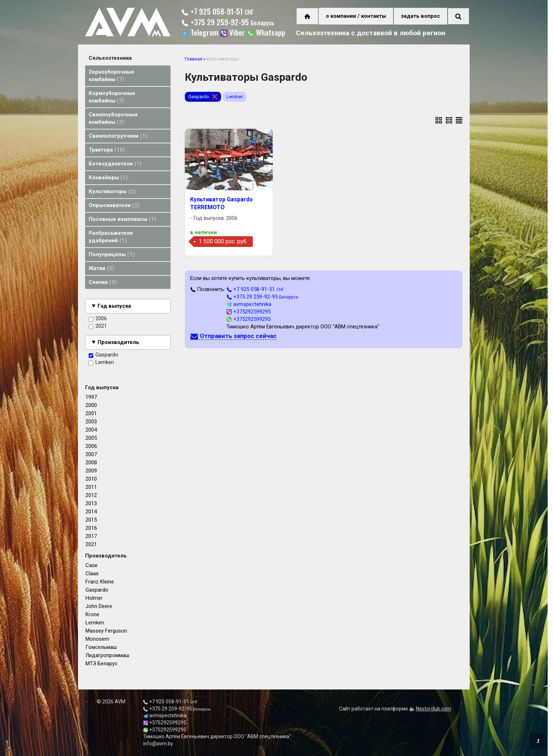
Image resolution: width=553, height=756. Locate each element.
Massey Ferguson (106, 631)
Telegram (200, 33)
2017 (91, 536)
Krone (92, 614)
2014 (91, 512)
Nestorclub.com (434, 709)
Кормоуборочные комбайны (112, 97)
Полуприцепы (112, 254)
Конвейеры (108, 178)
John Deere (99, 606)
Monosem (97, 639)
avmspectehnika (249, 304)
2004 (91, 430)
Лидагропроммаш (107, 655)
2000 (91, 405)
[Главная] (128, 35)
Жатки (101, 268)
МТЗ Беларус (101, 664)
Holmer (94, 598)
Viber (233, 33)
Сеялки (103, 282)
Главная (194, 59)
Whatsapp (266, 33)
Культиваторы (112, 191)
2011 (91, 487)
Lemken (101, 363)
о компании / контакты (356, 16)
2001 (91, 413)
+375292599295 (249, 312)
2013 (91, 503)
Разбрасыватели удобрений (111, 237)
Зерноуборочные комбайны (111, 76)
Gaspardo (103, 355)
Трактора (107, 150)
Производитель (118, 342)
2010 (91, 479)
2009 (91, 471)
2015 (91, 520)
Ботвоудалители (115, 164)
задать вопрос (421, 16)
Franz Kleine (100, 582)
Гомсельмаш (101, 647)
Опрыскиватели (114, 205)
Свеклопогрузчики (118, 136)
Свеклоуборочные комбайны (113, 118)
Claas (92, 573)
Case (92, 565)
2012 (91, 495)
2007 (91, 454)
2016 (91, 528)
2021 (98, 326)
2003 (91, 422)
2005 (91, 438)
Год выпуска (114, 306)
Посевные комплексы (122, 219)
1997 (91, 397)
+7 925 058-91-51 (218, 12)
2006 (98, 319)
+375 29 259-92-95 (228, 23)
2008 (91, 462)
